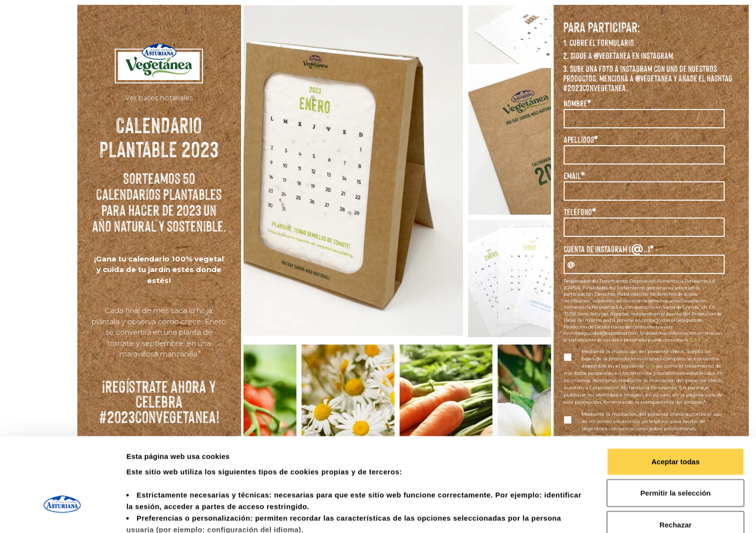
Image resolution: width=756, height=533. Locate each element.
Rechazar (676, 457)
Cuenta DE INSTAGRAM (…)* (609, 248)
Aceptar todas (675, 393)
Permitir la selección (675, 425)
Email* (574, 176)
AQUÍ (695, 340)
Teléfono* (580, 212)
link (650, 366)
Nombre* (577, 103)
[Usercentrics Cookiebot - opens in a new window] (62, 514)
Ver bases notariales (159, 98)
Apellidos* (581, 140)
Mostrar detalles (522, 514)
